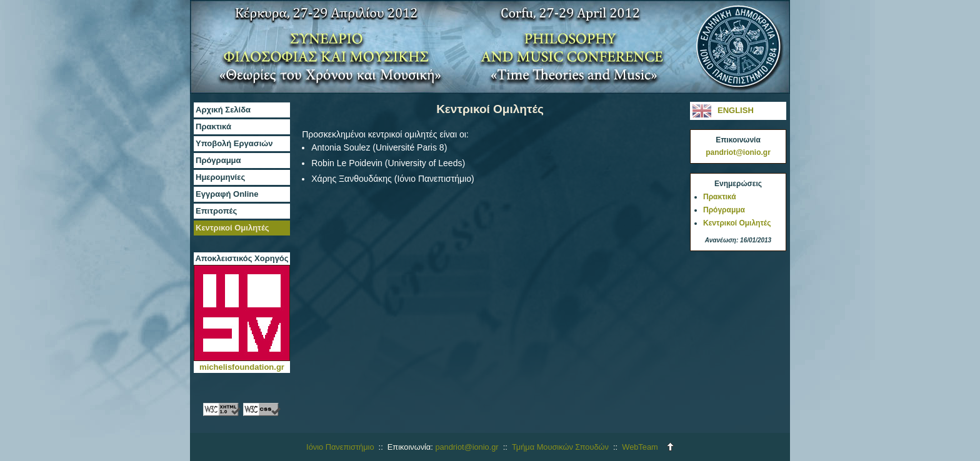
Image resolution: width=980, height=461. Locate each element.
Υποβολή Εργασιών (234, 143)
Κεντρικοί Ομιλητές (232, 228)
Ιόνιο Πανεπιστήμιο (340, 447)
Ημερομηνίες (220, 177)
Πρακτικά (213, 126)
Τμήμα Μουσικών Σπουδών (560, 447)
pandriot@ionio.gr (738, 152)
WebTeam (640, 447)
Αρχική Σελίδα (223, 110)
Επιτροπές (216, 211)
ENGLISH (702, 111)
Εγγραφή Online (227, 194)
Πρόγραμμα (218, 160)
